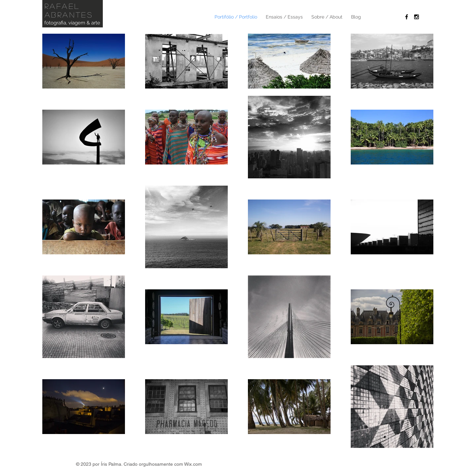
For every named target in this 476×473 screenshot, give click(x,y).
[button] (327, 17)
